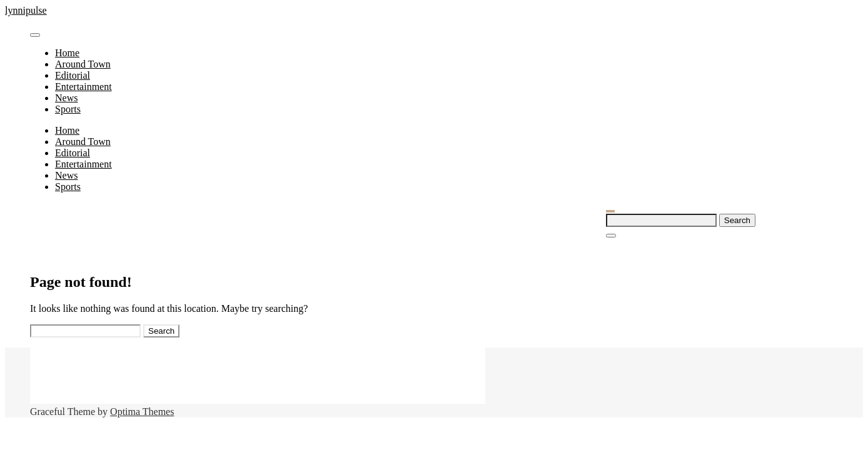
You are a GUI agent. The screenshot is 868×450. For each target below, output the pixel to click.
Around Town (83, 64)
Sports (68, 109)
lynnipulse (26, 10)
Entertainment (83, 87)
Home (67, 53)
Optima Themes (142, 412)
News (66, 98)
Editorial (73, 75)
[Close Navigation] (611, 236)
